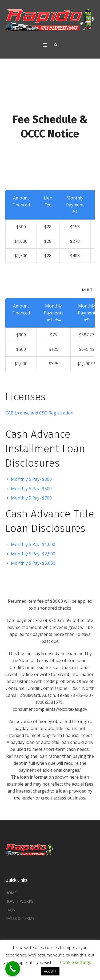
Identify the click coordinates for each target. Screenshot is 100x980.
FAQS (10, 910)
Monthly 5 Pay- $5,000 (33, 563)
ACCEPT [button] (50, 971)
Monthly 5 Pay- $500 (31, 489)
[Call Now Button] (13, 969)
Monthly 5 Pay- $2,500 (33, 554)
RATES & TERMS (20, 918)
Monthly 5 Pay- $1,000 (33, 544)
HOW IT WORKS (19, 901)
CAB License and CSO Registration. (40, 413)
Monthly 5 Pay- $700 (31, 498)
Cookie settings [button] (76, 962)
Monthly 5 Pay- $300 (31, 479)
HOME (11, 893)
